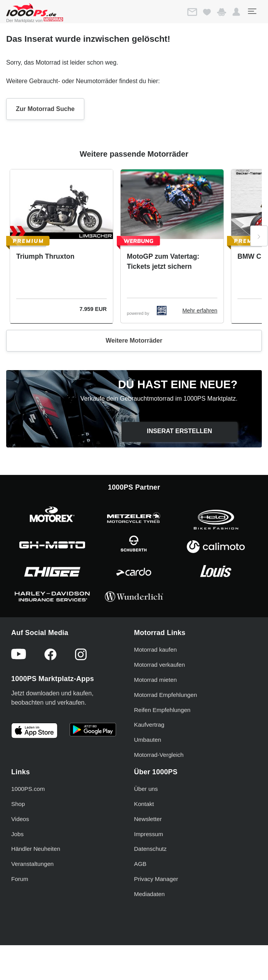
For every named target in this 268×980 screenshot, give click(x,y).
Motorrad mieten (156, 680)
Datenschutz (150, 849)
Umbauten (148, 740)
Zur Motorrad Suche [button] (45, 109)
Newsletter (148, 819)
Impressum (149, 834)
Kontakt (144, 804)
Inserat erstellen (180, 431)
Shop (18, 804)
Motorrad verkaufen (160, 665)
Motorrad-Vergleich (159, 755)
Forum (20, 879)
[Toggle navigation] (252, 11)
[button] (236, 12)
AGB (140, 864)
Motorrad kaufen (156, 650)
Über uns (146, 789)
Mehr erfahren (200, 311)
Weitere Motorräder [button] (134, 341)
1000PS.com (28, 789)
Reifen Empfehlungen (162, 710)
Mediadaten (149, 894)
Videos (20, 819)
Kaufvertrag (149, 725)
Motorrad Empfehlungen (166, 695)
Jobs (17, 834)
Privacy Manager (156, 879)
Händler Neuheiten (36, 849)
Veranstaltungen (32, 864)
